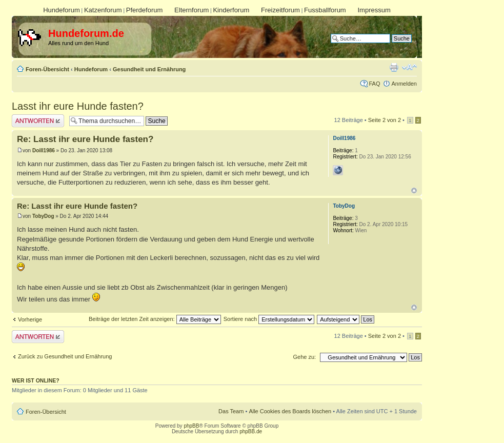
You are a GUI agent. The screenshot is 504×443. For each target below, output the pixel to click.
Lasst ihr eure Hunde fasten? (78, 106)
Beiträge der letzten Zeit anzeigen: (155, 319)
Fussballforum (325, 10)
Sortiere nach (269, 319)
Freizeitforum (280, 10)
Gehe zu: (304, 357)
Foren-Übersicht (47, 69)
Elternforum (191, 10)
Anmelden (404, 84)
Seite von (385, 120)
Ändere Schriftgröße (409, 67)
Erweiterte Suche (390, 46)
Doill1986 (44, 150)
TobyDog (43, 216)
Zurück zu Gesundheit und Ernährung (65, 356)
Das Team (231, 411)
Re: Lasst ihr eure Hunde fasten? (85, 139)
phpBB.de (251, 431)
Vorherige (30, 319)
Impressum (374, 10)
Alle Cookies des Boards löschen (290, 411)
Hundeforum (62, 10)
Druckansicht (394, 67)
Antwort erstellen (38, 121)
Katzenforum (103, 10)
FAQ (374, 84)
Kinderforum (231, 10)
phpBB (191, 426)
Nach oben (414, 190)
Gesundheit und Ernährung (149, 69)
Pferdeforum (145, 10)
